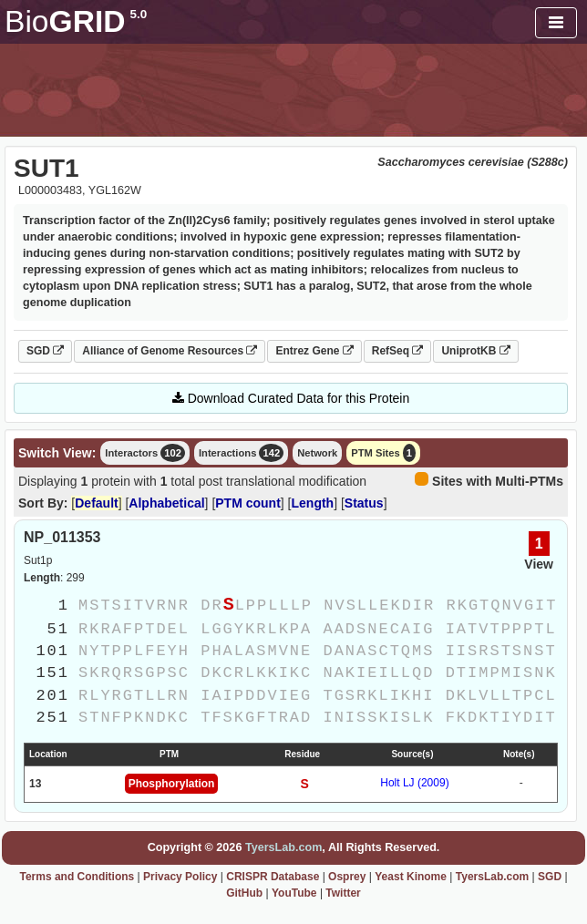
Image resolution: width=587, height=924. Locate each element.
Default (96, 503)
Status (364, 503)
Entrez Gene (314, 351)
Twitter (343, 893)
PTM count (248, 503)
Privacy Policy (180, 877)
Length (313, 503)
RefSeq (398, 351)
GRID (76, 21)
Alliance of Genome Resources (170, 351)
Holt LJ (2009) (414, 783)
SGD (45, 351)
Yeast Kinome (411, 877)
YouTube (294, 893)
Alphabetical (166, 503)
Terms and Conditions (77, 877)
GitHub (244, 893)
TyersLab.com (283, 847)
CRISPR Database (273, 877)
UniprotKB (475, 351)
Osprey (347, 877)
